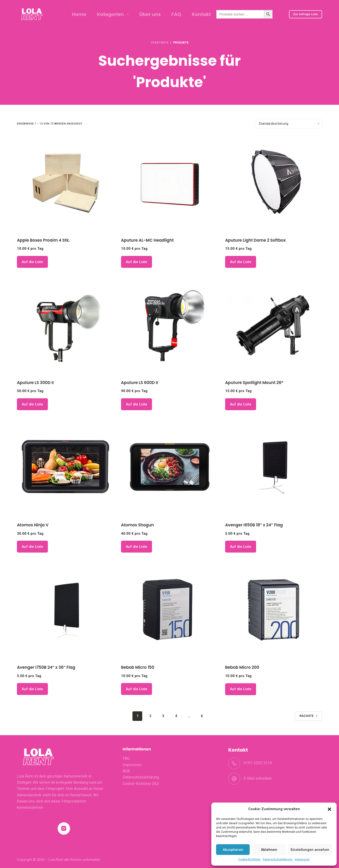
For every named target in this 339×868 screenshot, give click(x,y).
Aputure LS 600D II (139, 383)
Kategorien (114, 14)
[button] (329, 809)
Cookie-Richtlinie (249, 859)
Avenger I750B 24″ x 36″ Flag (46, 667)
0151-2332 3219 (258, 763)
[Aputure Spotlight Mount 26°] (274, 325)
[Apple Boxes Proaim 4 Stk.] (65, 183)
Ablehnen (269, 850)
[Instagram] (64, 829)
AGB (126, 771)
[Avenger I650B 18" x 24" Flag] (274, 468)
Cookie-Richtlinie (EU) (141, 784)
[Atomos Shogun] (169, 468)
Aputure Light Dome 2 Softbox (256, 240)
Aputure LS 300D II (35, 383)
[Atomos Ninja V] (65, 468)
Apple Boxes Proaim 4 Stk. (43, 240)
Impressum (302, 859)
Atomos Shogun (137, 525)
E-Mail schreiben (258, 778)
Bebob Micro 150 (138, 667)
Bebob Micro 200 (242, 667)
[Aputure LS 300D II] (65, 325)
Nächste (309, 716)
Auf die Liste (32, 262)
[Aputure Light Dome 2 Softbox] (274, 183)
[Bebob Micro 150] (169, 610)
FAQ (176, 14)
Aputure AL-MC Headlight (147, 240)
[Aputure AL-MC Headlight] (169, 183)
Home (79, 14)
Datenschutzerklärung (278, 859)
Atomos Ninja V (33, 525)
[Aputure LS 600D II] (169, 325)
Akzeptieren (233, 850)
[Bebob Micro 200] (274, 610)
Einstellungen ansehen (310, 850)
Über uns (150, 14)
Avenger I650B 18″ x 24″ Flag (254, 525)
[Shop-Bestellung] (288, 124)
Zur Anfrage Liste (306, 14)
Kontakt (201, 14)
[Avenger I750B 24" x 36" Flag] (65, 610)
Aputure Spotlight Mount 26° (254, 383)
